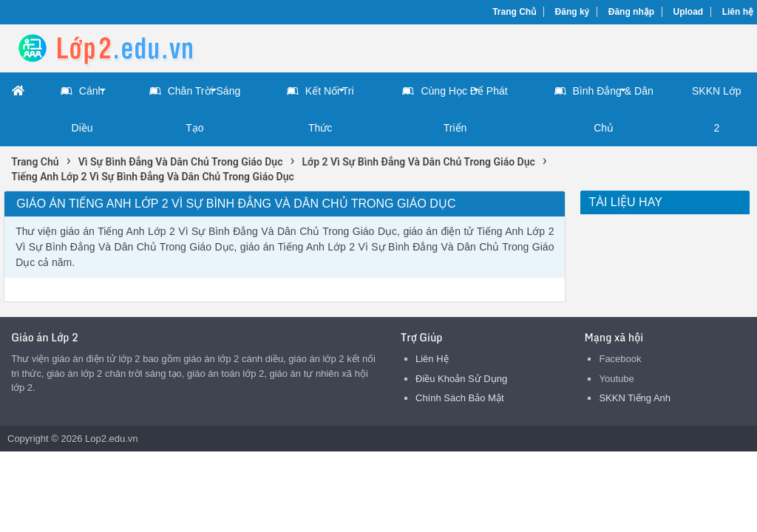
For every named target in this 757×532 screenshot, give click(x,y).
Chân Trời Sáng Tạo (195, 103)
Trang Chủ (514, 12)
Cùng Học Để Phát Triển (455, 103)
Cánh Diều (82, 103)
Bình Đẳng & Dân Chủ (604, 103)
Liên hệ (738, 12)
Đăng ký (573, 12)
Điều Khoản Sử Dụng (461, 379)
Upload (689, 12)
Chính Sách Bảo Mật (460, 398)
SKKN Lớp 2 (717, 109)
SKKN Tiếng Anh (635, 398)
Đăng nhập (631, 12)
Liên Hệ (432, 359)
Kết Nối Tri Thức (320, 103)
